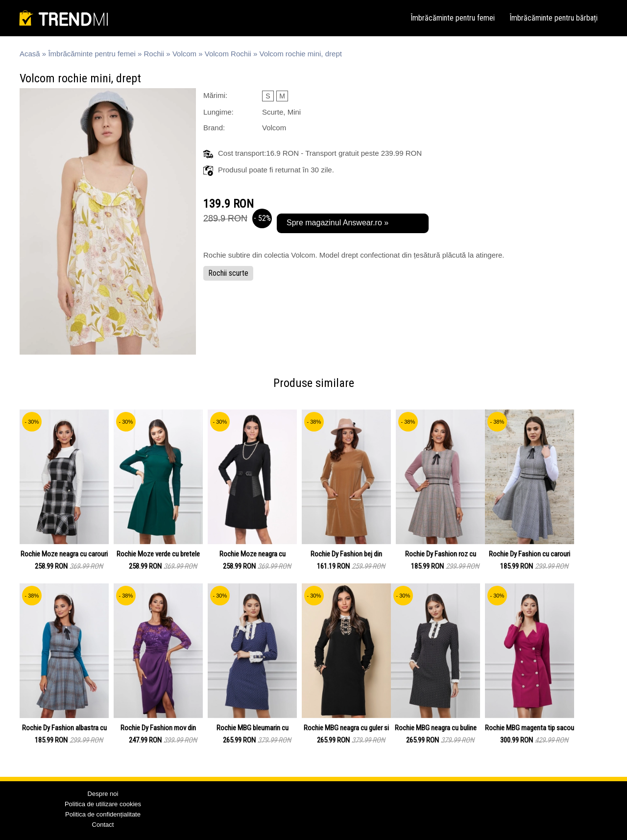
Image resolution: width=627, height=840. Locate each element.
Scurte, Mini (281, 112)
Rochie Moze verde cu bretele (158, 554)
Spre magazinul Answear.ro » (338, 223)
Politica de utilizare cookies (103, 804)
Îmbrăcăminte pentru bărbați (554, 18)
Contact (103, 825)
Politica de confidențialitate (103, 814)
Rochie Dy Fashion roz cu (441, 554)
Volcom (184, 54)
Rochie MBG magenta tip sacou (530, 728)
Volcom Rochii (228, 54)
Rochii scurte (228, 273)
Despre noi (103, 794)
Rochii (154, 54)
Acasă (30, 54)
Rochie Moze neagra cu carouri (64, 554)
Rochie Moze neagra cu (253, 554)
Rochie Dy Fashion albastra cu (64, 728)
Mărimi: (215, 95)
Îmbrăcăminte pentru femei (453, 18)
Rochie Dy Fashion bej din (346, 554)
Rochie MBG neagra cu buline (436, 728)
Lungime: (218, 112)
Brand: (214, 128)
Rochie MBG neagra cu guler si (346, 728)
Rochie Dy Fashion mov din (158, 728)
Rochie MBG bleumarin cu (253, 728)
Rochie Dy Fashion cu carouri (530, 554)
